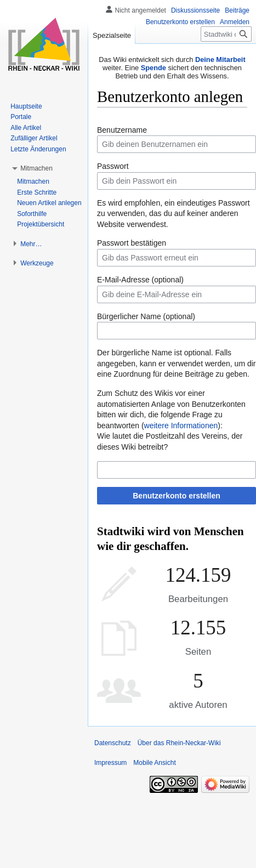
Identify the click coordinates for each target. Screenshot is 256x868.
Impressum (110, 763)
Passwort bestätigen (132, 243)
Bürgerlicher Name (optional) (146, 316)
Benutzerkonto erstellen (176, 496)
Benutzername (122, 130)
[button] (36, 168)
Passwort (113, 166)
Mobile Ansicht (154, 763)
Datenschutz (113, 743)
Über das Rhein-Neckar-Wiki (179, 743)
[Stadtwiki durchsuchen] (226, 34)
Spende (153, 68)
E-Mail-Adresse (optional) (140, 280)
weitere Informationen (181, 426)
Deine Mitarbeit (220, 59)
